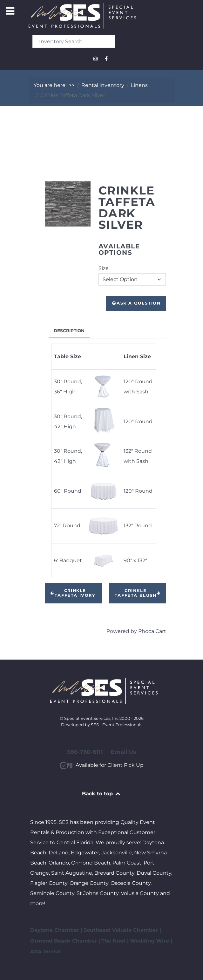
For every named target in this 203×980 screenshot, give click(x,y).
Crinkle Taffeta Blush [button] (138, 593)
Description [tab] (69, 331)
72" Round (67, 526)
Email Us (123, 752)
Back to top (101, 794)
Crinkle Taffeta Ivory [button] (73, 593)
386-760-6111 (85, 752)
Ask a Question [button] (136, 303)
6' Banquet (68, 560)
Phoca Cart (152, 631)
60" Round (68, 491)
